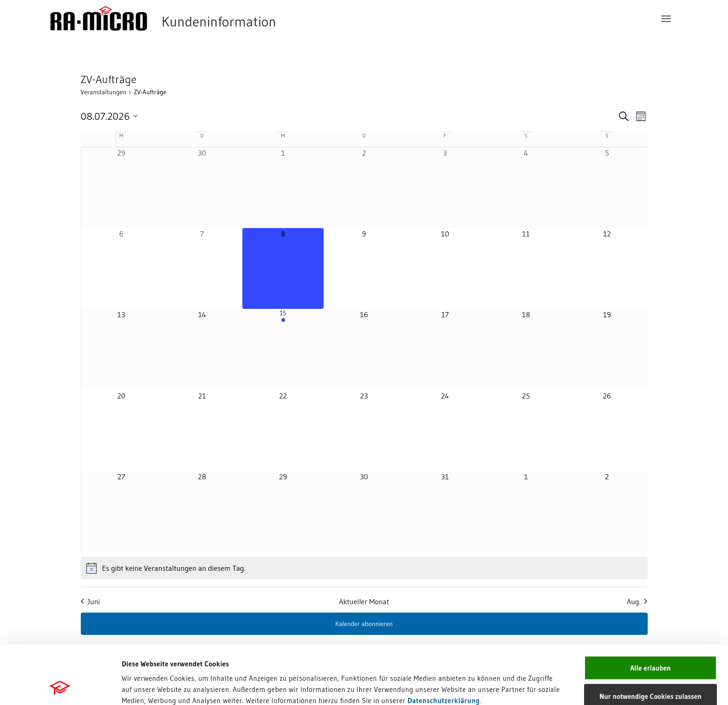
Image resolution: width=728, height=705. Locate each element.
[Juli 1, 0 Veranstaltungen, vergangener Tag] (283, 187)
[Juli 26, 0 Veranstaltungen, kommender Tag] (607, 431)
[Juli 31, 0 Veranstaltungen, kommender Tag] (445, 511)
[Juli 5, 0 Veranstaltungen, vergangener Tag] (607, 187)
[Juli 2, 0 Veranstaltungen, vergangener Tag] (364, 187)
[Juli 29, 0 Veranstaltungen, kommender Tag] (283, 511)
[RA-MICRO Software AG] (201, 19)
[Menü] (666, 19)
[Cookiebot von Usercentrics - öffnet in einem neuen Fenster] (60, 687)
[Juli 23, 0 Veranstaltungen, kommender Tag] (364, 431)
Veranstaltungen (104, 92)
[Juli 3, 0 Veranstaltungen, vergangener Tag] (445, 187)
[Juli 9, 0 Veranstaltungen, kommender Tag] (364, 268)
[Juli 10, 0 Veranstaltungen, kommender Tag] (445, 268)
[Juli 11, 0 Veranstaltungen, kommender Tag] (526, 268)
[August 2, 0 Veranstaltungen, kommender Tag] (607, 511)
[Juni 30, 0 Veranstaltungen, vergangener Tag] (202, 187)
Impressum (140, 656)
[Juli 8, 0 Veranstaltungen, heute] (283, 268)
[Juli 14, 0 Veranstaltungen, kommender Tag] (202, 349)
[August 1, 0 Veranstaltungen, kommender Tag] (526, 511)
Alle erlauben (650, 613)
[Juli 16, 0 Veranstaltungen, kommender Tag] (364, 349)
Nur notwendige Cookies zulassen (650, 641)
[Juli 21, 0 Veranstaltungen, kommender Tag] (202, 431)
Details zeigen (469, 687)
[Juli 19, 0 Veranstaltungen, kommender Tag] (607, 349)
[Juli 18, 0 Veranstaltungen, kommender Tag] (526, 349)
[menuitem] (666, 19)
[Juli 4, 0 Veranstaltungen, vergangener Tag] (526, 187)
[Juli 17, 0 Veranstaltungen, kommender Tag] (445, 349)
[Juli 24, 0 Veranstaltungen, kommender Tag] (445, 431)
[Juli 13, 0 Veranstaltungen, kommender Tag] (121, 349)
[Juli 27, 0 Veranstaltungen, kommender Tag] (121, 511)
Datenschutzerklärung (444, 645)
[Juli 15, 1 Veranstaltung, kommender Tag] (283, 349)
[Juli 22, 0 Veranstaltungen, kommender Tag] (283, 431)
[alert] (364, 568)
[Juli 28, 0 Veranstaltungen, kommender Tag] (202, 511)
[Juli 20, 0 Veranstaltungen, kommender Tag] (121, 431)
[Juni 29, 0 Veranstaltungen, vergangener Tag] (121, 187)
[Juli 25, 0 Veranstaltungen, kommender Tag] (526, 431)
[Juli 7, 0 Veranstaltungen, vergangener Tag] (202, 268)
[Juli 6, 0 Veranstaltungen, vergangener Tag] (121, 268)
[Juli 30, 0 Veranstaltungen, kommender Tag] (364, 511)
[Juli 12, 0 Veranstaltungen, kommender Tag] (607, 268)
